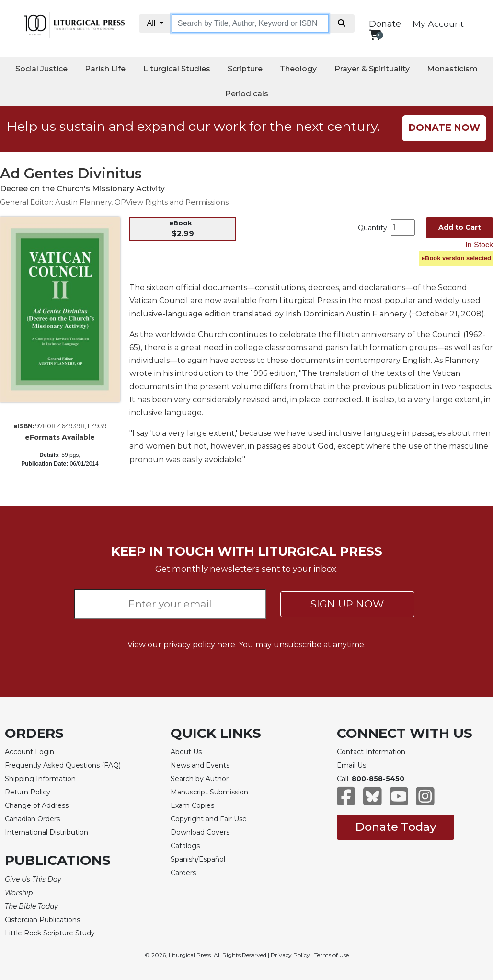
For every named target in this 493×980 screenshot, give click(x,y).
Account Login (29, 752)
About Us (186, 752)
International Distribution (46, 832)
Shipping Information (40, 779)
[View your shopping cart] (375, 35)
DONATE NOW (444, 128)
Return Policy (28, 792)
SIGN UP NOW (347, 604)
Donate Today (396, 827)
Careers (183, 873)
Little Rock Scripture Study (50, 933)
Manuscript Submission (209, 792)
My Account (438, 24)
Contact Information (371, 752)
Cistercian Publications (42, 920)
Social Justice (41, 69)
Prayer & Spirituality (372, 69)
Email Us (351, 765)
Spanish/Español (198, 859)
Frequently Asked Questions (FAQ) (63, 765)
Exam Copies (192, 805)
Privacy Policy (290, 955)
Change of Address (37, 805)
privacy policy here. (200, 645)
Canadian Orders (32, 819)
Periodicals (247, 94)
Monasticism (452, 69)
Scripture (245, 69)
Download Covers (200, 832)
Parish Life (105, 69)
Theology (298, 69)
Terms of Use (332, 955)
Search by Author (200, 779)
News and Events (200, 765)
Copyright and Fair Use (209, 819)
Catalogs (185, 846)
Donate (385, 24)
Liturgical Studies (177, 69)
